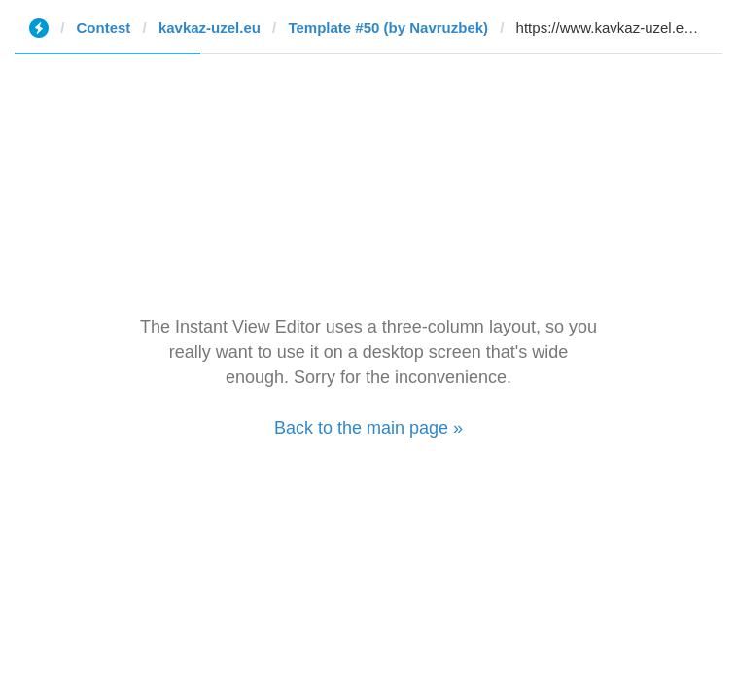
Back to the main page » (368, 428)
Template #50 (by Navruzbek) (388, 28)
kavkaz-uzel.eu (210, 28)
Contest (104, 28)
